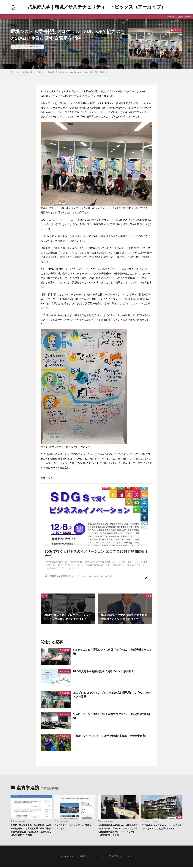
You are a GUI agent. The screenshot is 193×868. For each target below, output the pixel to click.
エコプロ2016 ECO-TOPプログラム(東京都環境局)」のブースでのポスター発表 (112, 695)
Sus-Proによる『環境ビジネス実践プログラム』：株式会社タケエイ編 (112, 652)
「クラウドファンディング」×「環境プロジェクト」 (74, 827)
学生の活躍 (66, 736)
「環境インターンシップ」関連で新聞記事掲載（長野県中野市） (112, 736)
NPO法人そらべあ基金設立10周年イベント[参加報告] (106, 671)
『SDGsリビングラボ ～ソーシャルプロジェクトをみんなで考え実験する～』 (161, 827)
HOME (16, 72)
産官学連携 (37, 47)
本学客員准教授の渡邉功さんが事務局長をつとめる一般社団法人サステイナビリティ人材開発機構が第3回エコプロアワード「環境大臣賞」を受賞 (118, 830)
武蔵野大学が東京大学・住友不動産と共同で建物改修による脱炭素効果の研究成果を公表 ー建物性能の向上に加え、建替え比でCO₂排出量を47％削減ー (31, 830)
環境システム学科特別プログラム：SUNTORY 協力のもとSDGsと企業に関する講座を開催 (73, 72)
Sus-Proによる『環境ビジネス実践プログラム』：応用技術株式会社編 (112, 716)
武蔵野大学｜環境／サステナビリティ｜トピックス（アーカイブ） (97, 7)
